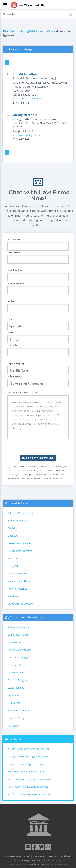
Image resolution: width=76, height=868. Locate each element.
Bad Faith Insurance (18, 521)
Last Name (14, 252)
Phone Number (16, 283)
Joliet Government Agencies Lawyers (27, 772)
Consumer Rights (17, 665)
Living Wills (13, 566)
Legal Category (16, 363)
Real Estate (14, 726)
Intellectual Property (19, 710)
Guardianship (15, 558)
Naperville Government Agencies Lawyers (30, 779)
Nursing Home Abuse (19, 581)
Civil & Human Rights (19, 657)
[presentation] (38, 447)
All (4, 31)
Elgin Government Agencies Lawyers (27, 764)
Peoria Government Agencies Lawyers (28, 787)
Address (12, 301)
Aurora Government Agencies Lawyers (28, 749)
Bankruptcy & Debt (18, 635)
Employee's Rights (17, 680)
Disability (12, 528)
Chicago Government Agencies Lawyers (29, 756)
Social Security (15, 596)
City (10, 319)
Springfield (28, 31)
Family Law (14, 695)
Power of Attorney (17, 589)
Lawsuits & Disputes (18, 718)
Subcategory (15, 376)
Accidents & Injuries (18, 627)
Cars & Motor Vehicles (19, 650)
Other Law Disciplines (26, 617)
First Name (14, 239)
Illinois (13, 31)
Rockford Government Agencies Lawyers (29, 794)
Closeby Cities (16, 739)
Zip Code (12, 345)
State (10, 332)
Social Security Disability (20, 604)
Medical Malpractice (18, 574)
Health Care (45, 31)
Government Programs (20, 551)
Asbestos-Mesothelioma (20, 513)
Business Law (15, 642)
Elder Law (13, 536)
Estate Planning (16, 688)
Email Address (16, 270)
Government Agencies (19, 543)
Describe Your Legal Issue (22, 393)
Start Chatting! (38, 458)
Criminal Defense (17, 673)
